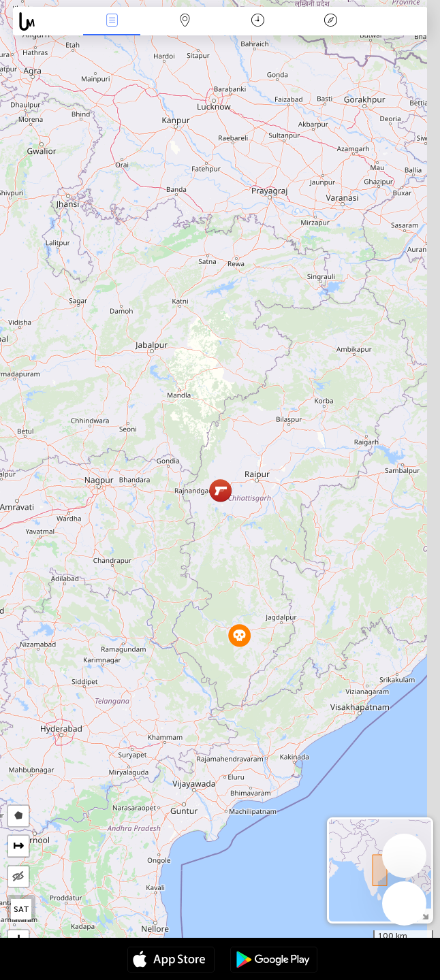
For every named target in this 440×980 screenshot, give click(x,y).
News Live (112, 21)
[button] (239, 635)
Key (331, 21)
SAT (21, 909)
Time (258, 21)
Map (185, 21)
